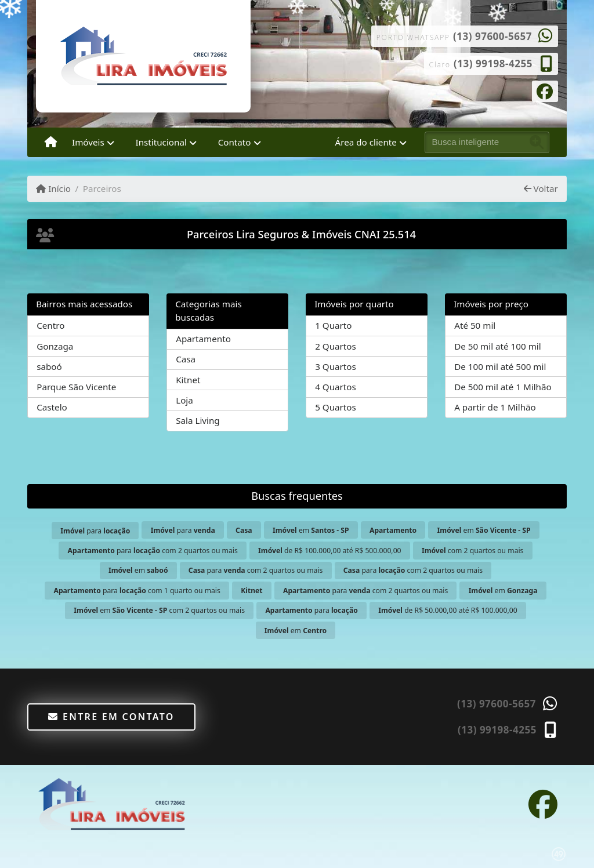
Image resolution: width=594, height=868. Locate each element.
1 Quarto (333, 325)
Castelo (52, 407)
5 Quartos (336, 407)
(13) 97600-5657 (492, 36)
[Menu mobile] (51, 143)
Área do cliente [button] (366, 142)
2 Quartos (336, 346)
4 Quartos (336, 387)
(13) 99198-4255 (493, 63)
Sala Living (198, 420)
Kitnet (188, 380)
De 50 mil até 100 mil (497, 346)
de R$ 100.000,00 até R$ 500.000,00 (329, 551)
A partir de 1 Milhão (495, 407)
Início (53, 188)
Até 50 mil (475, 325)
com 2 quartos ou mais (472, 551)
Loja (184, 400)
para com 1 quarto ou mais (137, 591)
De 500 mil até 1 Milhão (503, 387)
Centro (50, 325)
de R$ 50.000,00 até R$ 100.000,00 (448, 610)
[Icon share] (545, 90)
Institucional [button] (161, 142)
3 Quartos (336, 366)
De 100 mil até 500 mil (500, 366)
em (311, 530)
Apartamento (203, 339)
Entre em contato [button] (111, 717)
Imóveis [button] (88, 142)
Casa (186, 359)
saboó (49, 366)
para (95, 531)
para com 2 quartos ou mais (153, 551)
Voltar (541, 188)
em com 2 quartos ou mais (159, 610)
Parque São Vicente (76, 387)
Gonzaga (55, 346)
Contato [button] (235, 142)
